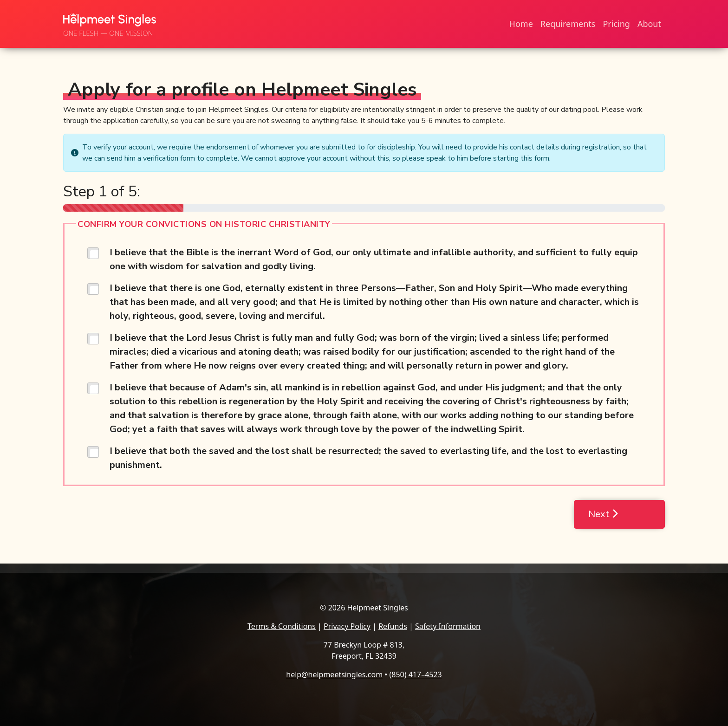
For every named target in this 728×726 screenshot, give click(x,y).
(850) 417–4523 (415, 674)
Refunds (393, 626)
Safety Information (448, 626)
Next (603, 514)
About (649, 24)
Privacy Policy (347, 626)
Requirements (568, 24)
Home (521, 24)
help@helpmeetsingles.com (334, 674)
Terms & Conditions (282, 626)
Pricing (616, 24)
